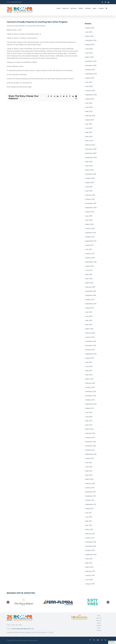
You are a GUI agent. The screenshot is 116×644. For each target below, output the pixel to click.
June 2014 (89, 366)
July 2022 (89, 103)
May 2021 (89, 132)
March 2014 (90, 379)
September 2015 (91, 304)
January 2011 (90, 538)
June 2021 (89, 128)
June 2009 (89, 580)
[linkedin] (98, 640)
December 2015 (91, 291)
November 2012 (91, 446)
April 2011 (89, 525)
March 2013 (90, 429)
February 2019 (90, 195)
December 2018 (91, 203)
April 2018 (89, 220)
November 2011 (91, 496)
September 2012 (91, 454)
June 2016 (89, 270)
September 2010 (91, 555)
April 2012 (89, 475)
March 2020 (90, 170)
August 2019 (90, 182)
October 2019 (90, 178)
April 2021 (89, 136)
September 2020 (91, 157)
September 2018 (91, 208)
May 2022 (89, 111)
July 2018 (89, 216)
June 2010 (89, 559)
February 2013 (90, 433)
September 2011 (91, 504)
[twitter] (94, 640)
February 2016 (90, 287)
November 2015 (91, 295)
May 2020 (89, 162)
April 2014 (89, 375)
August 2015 (90, 308)
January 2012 (90, 488)
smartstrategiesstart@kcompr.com (22, 629)
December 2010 (91, 542)
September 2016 (91, 262)
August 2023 (90, 78)
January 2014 (90, 387)
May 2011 (89, 521)
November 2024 (91, 40)
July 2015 (89, 312)
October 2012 (90, 450)
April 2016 (89, 279)
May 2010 (89, 563)
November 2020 (91, 153)
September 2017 (91, 241)
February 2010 (90, 571)
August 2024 (90, 45)
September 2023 (91, 74)
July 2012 (89, 463)
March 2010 (90, 567)
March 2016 (90, 283)
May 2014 (89, 371)
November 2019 (91, 174)
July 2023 (89, 82)
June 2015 (89, 316)
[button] (106, 8)
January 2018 (90, 228)
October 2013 (90, 400)
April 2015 (89, 325)
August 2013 (90, 408)
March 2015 (89, 329)
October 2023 (90, 70)
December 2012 (91, 442)
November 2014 (91, 346)
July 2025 (89, 32)
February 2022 (91, 116)
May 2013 (89, 421)
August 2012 (90, 458)
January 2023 (90, 91)
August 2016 (90, 266)
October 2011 (90, 500)
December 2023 (91, 61)
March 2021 (90, 141)
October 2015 (90, 300)
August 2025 (90, 28)
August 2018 (90, 212)
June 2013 (89, 417)
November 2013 (91, 396)
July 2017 (89, 249)
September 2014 (91, 354)
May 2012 (89, 471)
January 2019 (90, 199)
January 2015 (90, 337)
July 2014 (89, 362)
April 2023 (89, 86)
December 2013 (91, 391)
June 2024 (89, 49)
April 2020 (89, 166)
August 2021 (90, 120)
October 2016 (90, 258)
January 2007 (90, 584)
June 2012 (89, 467)
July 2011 (89, 513)
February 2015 (90, 333)
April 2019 (89, 191)
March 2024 (90, 57)
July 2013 (89, 412)
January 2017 (90, 254)
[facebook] (90, 640)
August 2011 (90, 509)
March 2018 (90, 224)
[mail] (102, 640)
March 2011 (89, 529)
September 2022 (91, 95)
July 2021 (89, 124)
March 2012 (90, 479)
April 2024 (89, 53)
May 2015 (89, 320)
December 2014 (91, 341)
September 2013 (91, 404)
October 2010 (90, 550)
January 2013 (90, 437)
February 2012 (90, 483)
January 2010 (90, 575)
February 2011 (90, 534)
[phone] (106, 640)
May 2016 (89, 274)
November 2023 (91, 65)
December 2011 (91, 492)
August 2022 (90, 99)
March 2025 (90, 36)
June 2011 (89, 517)
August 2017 (90, 245)
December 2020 (91, 149)
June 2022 (89, 107)
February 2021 (90, 145)
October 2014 (90, 350)
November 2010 (91, 546)
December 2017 (91, 233)
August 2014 (90, 358)
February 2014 (90, 383)
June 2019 (89, 187)
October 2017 (90, 237)
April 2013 (89, 425)
